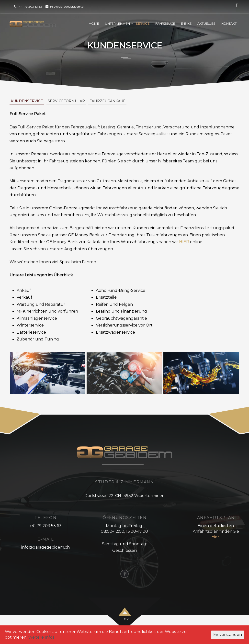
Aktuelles (206, 23)
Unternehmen (117, 23)
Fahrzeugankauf (107, 101)
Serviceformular (66, 101)
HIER (184, 242)
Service (143, 23)
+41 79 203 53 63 (30, 6)
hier (215, 537)
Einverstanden (228, 635)
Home (94, 23)
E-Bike (186, 23)
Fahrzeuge (165, 23)
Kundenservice (27, 101)
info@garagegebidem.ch (68, 6)
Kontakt (229, 23)
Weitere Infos (41, 637)
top (125, 619)
